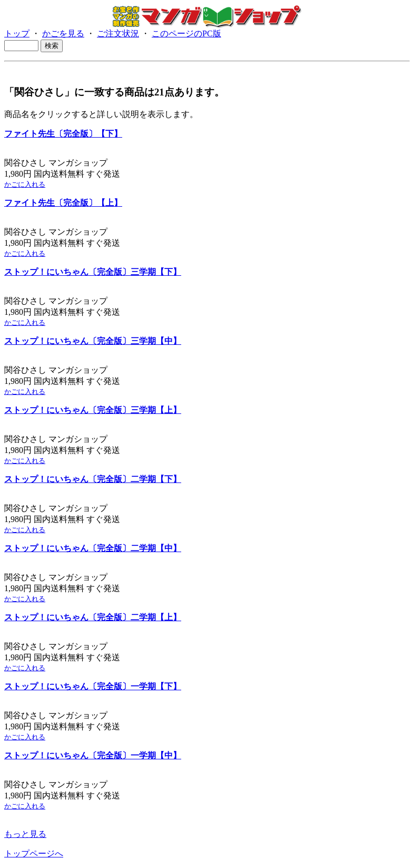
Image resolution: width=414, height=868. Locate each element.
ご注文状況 (118, 33)
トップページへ (34, 853)
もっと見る (25, 834)
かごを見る (63, 33)
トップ (17, 33)
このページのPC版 (186, 33)
